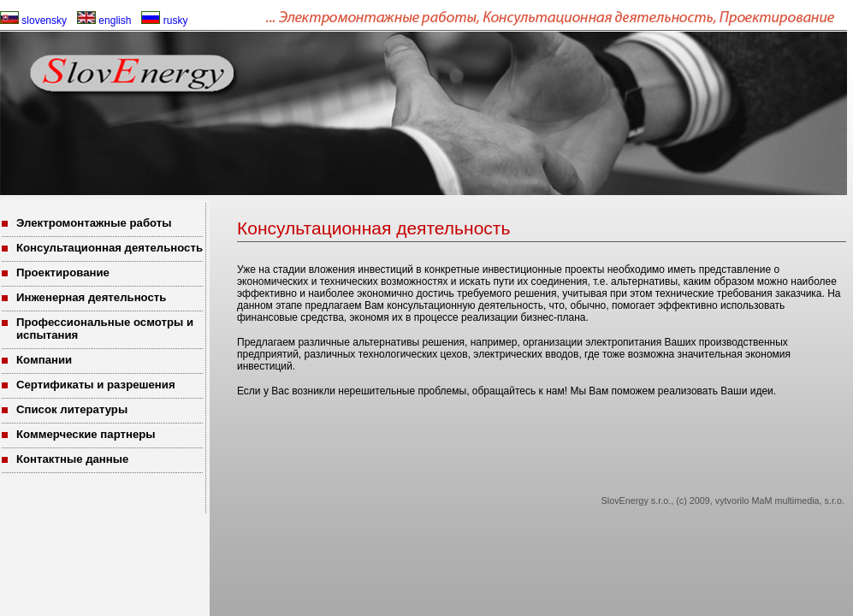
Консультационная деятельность (110, 248)
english (104, 21)
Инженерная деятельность (91, 297)
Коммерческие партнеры (86, 434)
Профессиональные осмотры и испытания (105, 329)
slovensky (33, 21)
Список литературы (72, 409)
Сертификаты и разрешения (96, 385)
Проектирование (63, 272)
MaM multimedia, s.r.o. (798, 500)
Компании (44, 360)
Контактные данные (72, 459)
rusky (164, 21)
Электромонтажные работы (94, 223)
